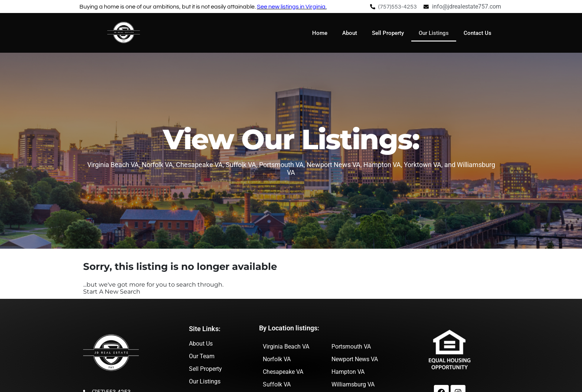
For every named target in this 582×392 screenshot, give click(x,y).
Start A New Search (112, 292)
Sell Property (388, 33)
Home (320, 33)
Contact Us (478, 33)
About (350, 33)
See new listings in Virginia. (292, 7)
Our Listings (434, 33)
